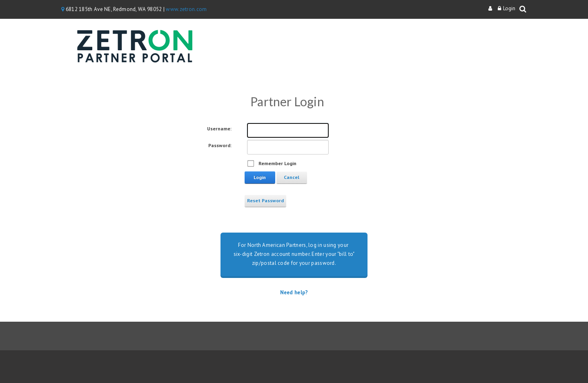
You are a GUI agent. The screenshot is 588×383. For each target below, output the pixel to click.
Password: (220, 145)
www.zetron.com (186, 9)
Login (509, 8)
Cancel (292, 177)
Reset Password (265, 200)
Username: (219, 129)
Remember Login (277, 163)
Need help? (294, 292)
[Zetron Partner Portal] (135, 48)
